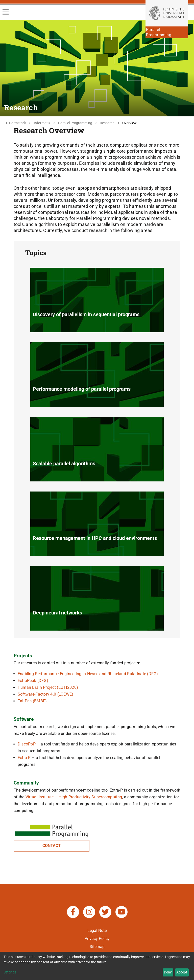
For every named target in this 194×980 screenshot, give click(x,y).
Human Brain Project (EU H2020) (48, 687)
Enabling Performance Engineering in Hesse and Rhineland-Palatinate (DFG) (88, 674)
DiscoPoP (27, 744)
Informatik (42, 123)
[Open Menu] (6, 12)
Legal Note (97, 930)
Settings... (11, 972)
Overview (129, 123)
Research (107, 123)
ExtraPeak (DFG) (33, 681)
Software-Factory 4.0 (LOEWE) (46, 694)
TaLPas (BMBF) (32, 701)
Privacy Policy (97, 939)
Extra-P (24, 758)
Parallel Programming (75, 123)
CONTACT (52, 846)
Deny (168, 972)
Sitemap (97, 947)
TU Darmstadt (15, 123)
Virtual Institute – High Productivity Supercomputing (74, 797)
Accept (182, 972)
